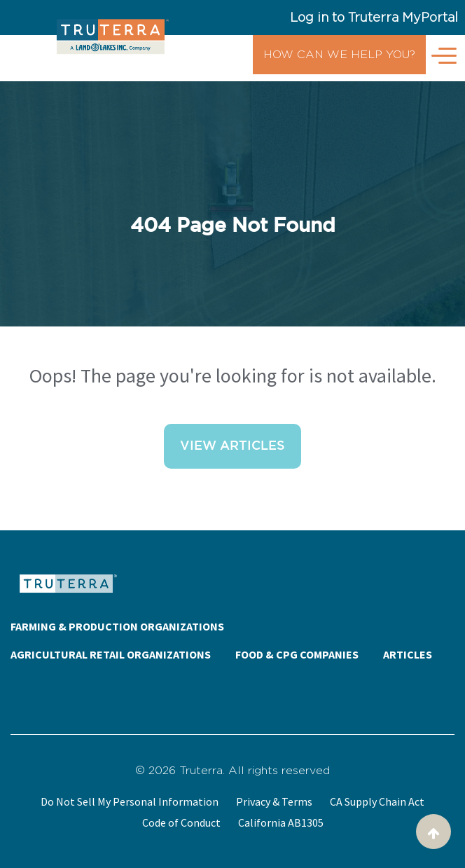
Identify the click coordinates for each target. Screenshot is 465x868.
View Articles (233, 446)
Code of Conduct (181, 822)
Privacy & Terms (274, 801)
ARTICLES (408, 654)
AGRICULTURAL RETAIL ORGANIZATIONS (111, 654)
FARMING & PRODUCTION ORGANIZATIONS (117, 626)
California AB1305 (281, 822)
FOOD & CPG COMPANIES (297, 654)
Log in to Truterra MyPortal (374, 17)
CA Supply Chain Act (377, 801)
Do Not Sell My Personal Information (130, 801)
